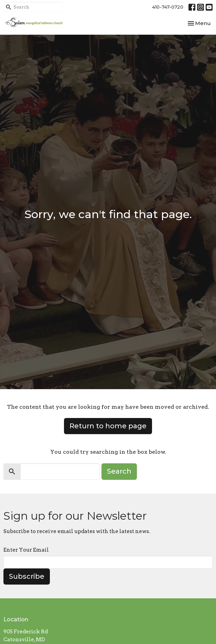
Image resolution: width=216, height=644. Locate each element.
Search (119, 471)
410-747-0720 (168, 7)
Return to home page (108, 426)
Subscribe (27, 576)
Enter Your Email (26, 550)
